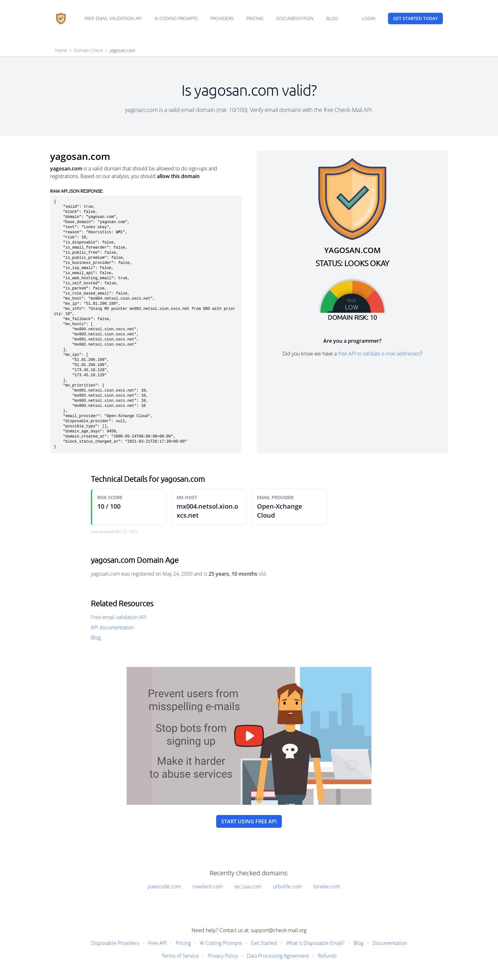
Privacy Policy (223, 956)
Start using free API (249, 821)
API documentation (112, 627)
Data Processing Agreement (278, 956)
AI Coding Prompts (176, 18)
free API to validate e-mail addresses (379, 354)
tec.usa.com (248, 886)
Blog (332, 18)
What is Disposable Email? (315, 943)
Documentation (295, 18)
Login (369, 18)
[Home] (61, 19)
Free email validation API (113, 18)
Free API (157, 943)
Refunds (327, 956)
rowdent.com (208, 886)
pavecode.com (164, 886)
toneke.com (327, 886)
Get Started (264, 943)
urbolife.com (287, 886)
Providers (222, 18)
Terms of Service (180, 956)
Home (61, 50)
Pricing (255, 18)
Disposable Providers (115, 943)
